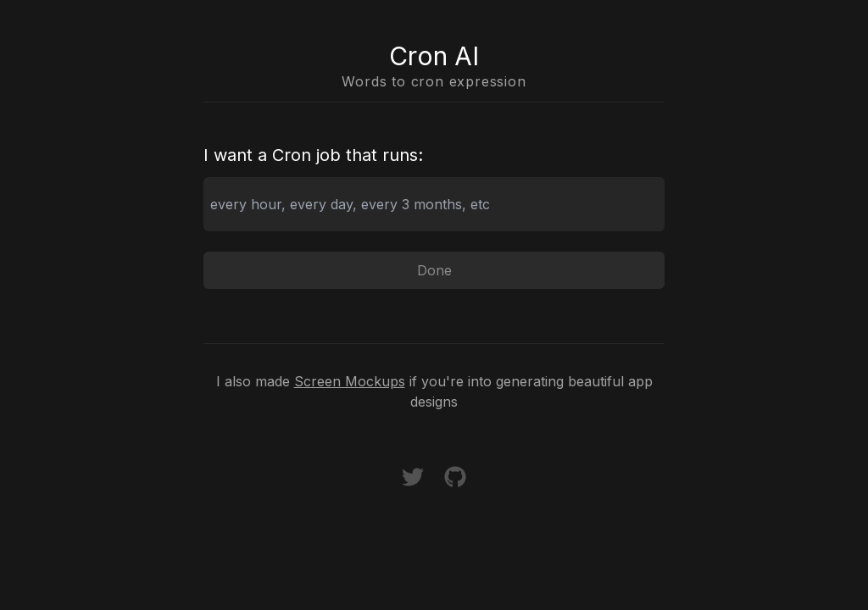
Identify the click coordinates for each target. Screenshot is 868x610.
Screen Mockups (350, 381)
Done (434, 270)
